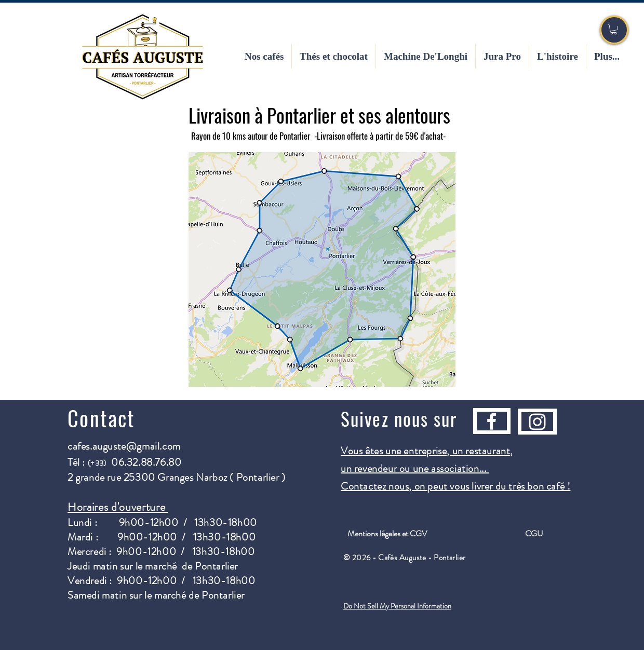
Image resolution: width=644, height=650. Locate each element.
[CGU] (534, 534)
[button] (614, 29)
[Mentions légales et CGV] (387, 534)
